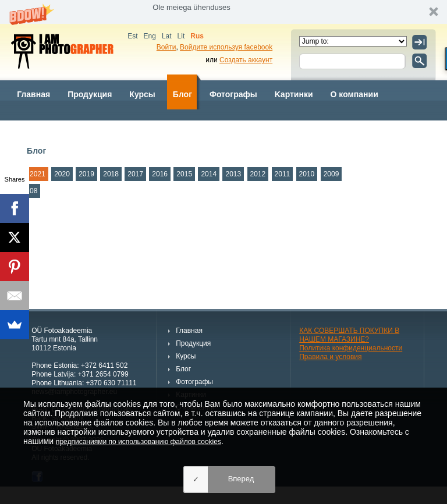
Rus (197, 36)
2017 (135, 174)
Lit (181, 36)
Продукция (90, 94)
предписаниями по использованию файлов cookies (139, 442)
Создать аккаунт (246, 60)
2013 (233, 174)
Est (132, 36)
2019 (86, 174)
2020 (62, 174)
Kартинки (294, 94)
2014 (209, 174)
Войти (166, 47)
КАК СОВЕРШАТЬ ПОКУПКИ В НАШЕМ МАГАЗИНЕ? (349, 335)
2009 (331, 174)
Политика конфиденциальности (351, 348)
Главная (33, 94)
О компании (354, 94)
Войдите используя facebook (226, 47)
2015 (184, 174)
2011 (283, 174)
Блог (182, 94)
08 (33, 191)
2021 (38, 174)
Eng (150, 36)
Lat (167, 36)
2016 (160, 174)
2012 (258, 174)
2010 (307, 174)
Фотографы (233, 94)
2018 (111, 174)
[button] (223, 12)
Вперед (241, 479)
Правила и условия (330, 357)
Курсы (142, 94)
